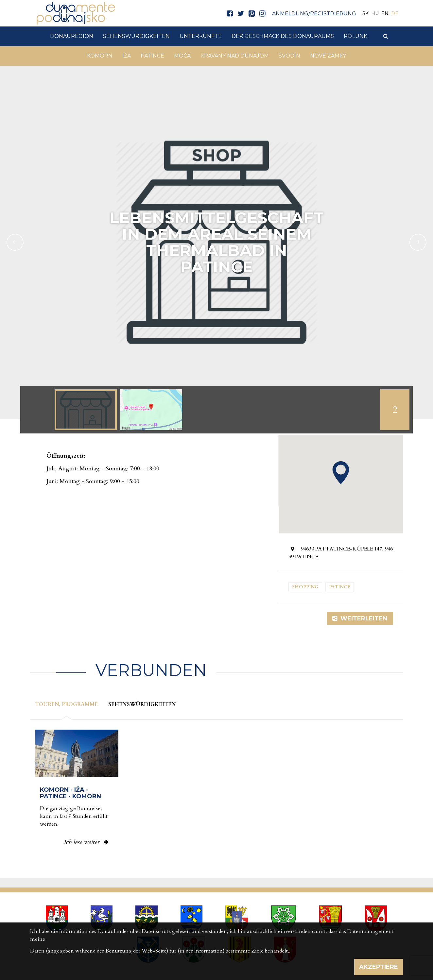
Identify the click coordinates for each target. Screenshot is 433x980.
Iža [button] (127, 56)
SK (365, 13)
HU (375, 13)
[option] (86, 410)
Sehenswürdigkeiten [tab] (142, 704)
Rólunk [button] (355, 36)
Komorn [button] (100, 56)
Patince (340, 587)
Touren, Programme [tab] (66, 704)
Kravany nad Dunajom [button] (235, 56)
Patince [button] (152, 56)
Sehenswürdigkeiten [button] (136, 36)
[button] (341, 473)
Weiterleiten (360, 618)
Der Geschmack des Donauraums (283, 36)
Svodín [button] (289, 56)
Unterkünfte (201, 36)
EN (385, 13)
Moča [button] (182, 56)
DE (395, 13)
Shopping (305, 587)
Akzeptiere (379, 967)
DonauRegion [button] (72, 36)
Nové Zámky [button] (328, 56)
